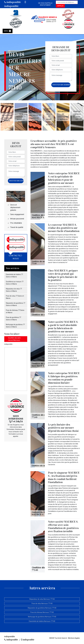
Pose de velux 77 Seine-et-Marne (15, 297)
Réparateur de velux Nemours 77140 (42, 599)
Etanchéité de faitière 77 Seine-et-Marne (14, 276)
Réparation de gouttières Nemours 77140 (42, 608)
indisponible (13, 2)
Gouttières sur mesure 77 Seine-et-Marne (15, 283)
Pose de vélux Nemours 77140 (42, 603)
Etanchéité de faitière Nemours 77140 (42, 621)
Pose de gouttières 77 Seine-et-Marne (13, 319)
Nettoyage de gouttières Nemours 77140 (42, 617)
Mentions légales (74, 638)
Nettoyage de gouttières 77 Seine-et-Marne (15, 326)
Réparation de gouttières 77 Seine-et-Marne (16, 304)
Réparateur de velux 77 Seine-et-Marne (14, 290)
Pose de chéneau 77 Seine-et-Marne (15, 311)
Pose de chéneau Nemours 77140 (42, 612)
